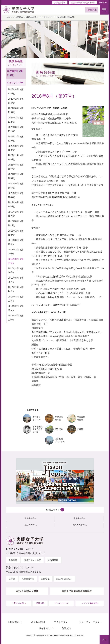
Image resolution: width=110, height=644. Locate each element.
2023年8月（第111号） (16, 129)
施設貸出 (66, 628)
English (104, 3)
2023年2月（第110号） (16, 139)
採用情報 (40, 603)
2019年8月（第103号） (16, 204)
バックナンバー (46, 17)
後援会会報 (31, 17)
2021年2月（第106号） (16, 176)
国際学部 (45, 579)
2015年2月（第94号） (16, 289)
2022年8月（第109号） (16, 148)
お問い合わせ (15, 622)
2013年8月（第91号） (16, 318)
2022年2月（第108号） (16, 157)
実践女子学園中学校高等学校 (83, 3)
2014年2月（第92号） (16, 308)
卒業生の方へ (79, 518)
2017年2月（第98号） (16, 252)
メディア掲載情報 (90, 603)
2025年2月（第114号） (16, 101)
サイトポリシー (62, 622)
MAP (28, 549)
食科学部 (13, 560)
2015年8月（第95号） (16, 280)
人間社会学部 (28, 579)
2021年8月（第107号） (16, 167)
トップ (9, 17)
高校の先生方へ (79, 525)
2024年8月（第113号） (16, 110)
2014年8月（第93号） (16, 299)
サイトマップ (46, 628)
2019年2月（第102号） (16, 214)
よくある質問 (38, 622)
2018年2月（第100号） (16, 233)
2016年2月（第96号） (16, 271)
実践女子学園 (60, 3)
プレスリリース (61, 603)
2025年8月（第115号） (16, 92)
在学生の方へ (31, 518)
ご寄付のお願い (19, 603)
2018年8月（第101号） (16, 223)
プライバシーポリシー (91, 622)
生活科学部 (53, 560)
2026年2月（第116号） (15, 73)
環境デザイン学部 (32, 560)
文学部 (12, 579)
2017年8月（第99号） (16, 242)
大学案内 (19, 17)
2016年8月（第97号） (16, 261)
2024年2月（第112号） (16, 120)
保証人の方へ (31, 525)
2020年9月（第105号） (16, 186)
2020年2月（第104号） (16, 195)
